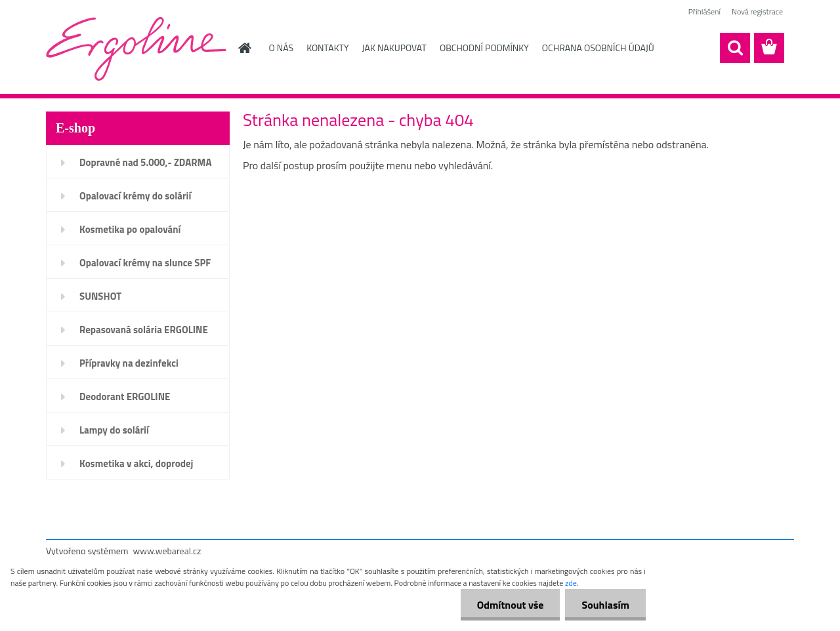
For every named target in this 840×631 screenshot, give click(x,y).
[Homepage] (244, 48)
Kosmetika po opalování (130, 229)
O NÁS (282, 48)
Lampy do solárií (114, 430)
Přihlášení (704, 11)
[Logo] (136, 49)
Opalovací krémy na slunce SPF (145, 263)
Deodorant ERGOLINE (125, 397)
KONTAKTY (327, 48)
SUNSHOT (100, 296)
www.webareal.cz (167, 551)
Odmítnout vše (511, 605)
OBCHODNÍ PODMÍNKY (484, 48)
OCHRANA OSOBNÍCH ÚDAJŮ (598, 48)
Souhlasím (605, 605)
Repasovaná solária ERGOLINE (144, 330)
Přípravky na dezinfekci (129, 363)
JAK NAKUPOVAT (394, 48)
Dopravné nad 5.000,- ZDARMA (146, 162)
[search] (735, 48)
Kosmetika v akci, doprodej (136, 463)
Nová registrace (757, 11)
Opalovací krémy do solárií (135, 196)
